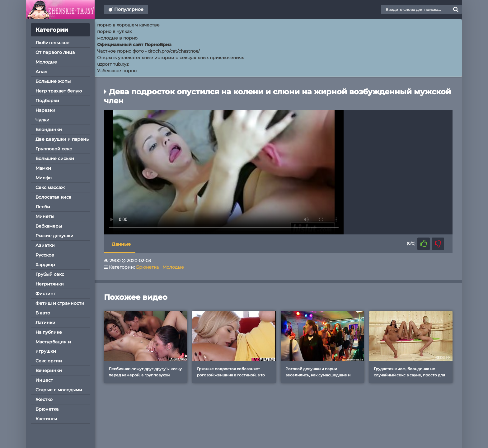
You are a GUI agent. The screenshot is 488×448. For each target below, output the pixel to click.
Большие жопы (53, 81)
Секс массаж (50, 187)
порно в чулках (114, 31)
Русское (45, 255)
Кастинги (46, 419)
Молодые (46, 62)
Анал (41, 72)
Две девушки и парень (62, 139)
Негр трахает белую (59, 91)
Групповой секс (54, 149)
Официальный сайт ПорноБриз (134, 45)
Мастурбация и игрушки (53, 347)
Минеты (45, 216)
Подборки (47, 101)
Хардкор (45, 265)
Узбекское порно (117, 71)
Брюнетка (47, 409)
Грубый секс (50, 274)
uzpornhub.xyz (113, 64)
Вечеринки (49, 370)
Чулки (42, 120)
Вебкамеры (49, 226)
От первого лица (55, 52)
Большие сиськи (55, 158)
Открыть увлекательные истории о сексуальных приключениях (170, 58)
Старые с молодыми (59, 390)
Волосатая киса (53, 197)
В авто (43, 313)
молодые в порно (117, 38)
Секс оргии (49, 361)
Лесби (43, 207)
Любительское (52, 43)
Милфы (44, 178)
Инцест (44, 380)
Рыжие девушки (54, 236)
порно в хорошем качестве (128, 25)
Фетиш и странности (60, 303)
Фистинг (46, 294)
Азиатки (45, 245)
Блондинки (49, 130)
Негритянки (50, 284)
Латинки (45, 323)
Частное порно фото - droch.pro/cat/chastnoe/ (148, 51)
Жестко (44, 399)
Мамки (43, 168)
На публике (49, 332)
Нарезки (45, 110)
